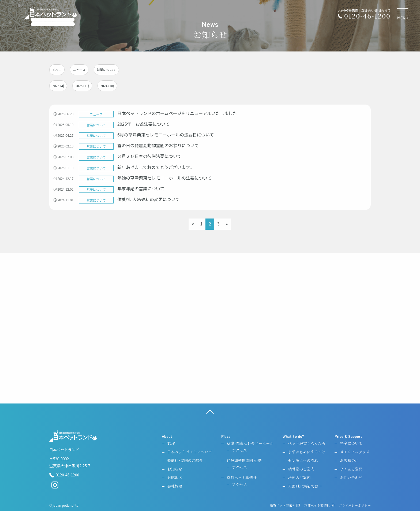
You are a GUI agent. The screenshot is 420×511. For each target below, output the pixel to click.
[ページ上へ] (210, 412)
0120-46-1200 (64, 475)
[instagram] (55, 487)
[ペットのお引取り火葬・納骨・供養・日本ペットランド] (51, 16)
